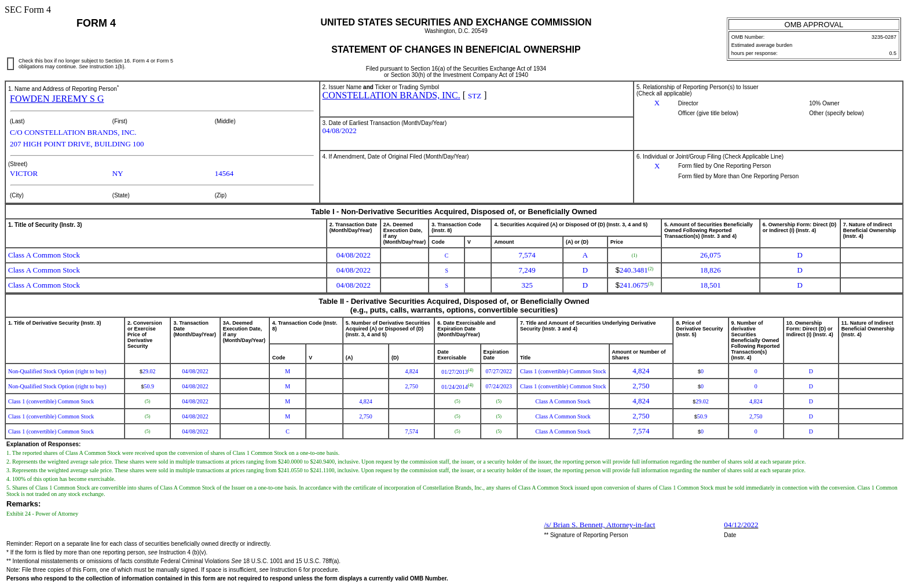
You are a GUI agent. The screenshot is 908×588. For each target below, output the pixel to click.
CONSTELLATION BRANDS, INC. (391, 95)
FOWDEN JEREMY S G (57, 99)
